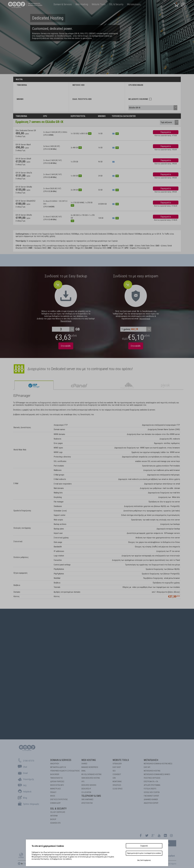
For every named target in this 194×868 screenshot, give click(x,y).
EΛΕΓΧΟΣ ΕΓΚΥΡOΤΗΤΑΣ (59, 799)
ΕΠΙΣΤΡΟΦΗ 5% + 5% (151, 782)
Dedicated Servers (89, 785)
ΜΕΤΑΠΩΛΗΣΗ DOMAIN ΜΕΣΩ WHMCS (157, 774)
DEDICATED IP (86, 789)
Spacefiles (117, 785)
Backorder (55, 774)
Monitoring (117, 782)
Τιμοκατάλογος (56, 778)
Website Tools (121, 760)
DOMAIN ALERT (55, 803)
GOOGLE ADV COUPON (152, 792)
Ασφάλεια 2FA (55, 823)
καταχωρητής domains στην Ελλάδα (35, 4)
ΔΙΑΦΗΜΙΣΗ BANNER (151, 799)
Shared (84, 764)
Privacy (53, 792)
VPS (83, 782)
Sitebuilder (117, 764)
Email (84, 771)
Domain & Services (61, 760)
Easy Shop (117, 767)
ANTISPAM (54, 816)
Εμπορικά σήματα (170, 864)
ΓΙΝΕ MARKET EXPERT (151, 796)
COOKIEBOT (117, 774)
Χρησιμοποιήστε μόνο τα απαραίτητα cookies (144, 853)
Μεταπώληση (151, 760)
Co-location (86, 792)
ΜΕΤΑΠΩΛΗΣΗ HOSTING (152, 771)
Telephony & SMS (91, 796)
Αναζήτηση (55, 764)
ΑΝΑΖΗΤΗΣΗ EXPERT (151, 803)
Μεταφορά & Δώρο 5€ (58, 767)
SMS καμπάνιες (87, 799)
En (25, 864)
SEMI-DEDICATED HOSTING (91, 778)
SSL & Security (58, 809)
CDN (114, 778)
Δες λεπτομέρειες (144, 860)
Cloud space (118, 789)
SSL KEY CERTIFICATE (58, 812)
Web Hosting (89, 760)
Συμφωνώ (144, 846)
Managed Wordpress (90, 767)
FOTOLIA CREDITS (150, 789)
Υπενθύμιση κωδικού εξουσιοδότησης (65, 771)
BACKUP (53, 819)
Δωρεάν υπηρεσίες (57, 782)
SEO (114, 771)
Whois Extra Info (57, 785)
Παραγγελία (166, 132)
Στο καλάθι (66, 346)
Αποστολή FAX (87, 803)
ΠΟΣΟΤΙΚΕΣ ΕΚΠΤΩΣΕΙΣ (152, 778)
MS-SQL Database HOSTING (91, 774)
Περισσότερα (66, 321)
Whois (53, 796)
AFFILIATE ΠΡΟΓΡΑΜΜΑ (152, 785)
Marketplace (55, 789)
